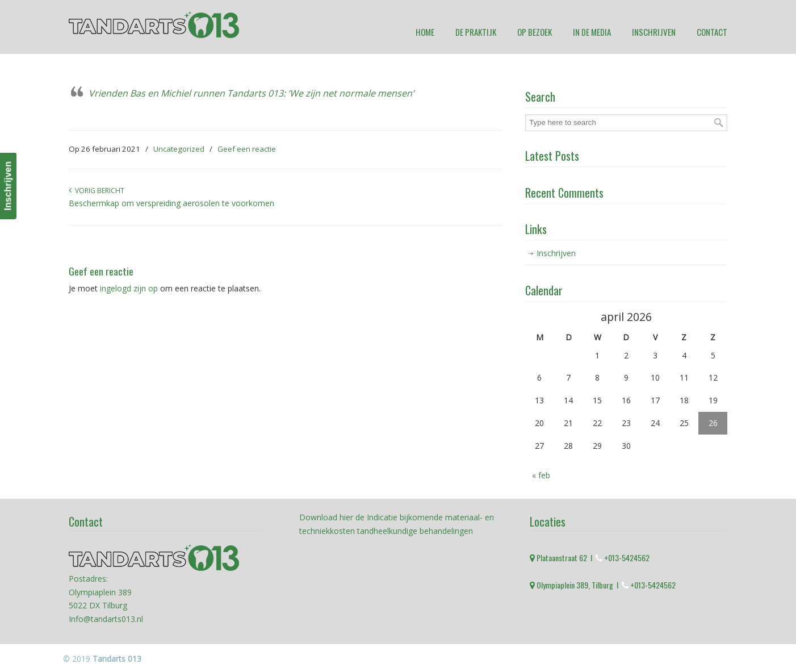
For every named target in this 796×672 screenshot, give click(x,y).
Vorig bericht (97, 191)
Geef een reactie (247, 149)
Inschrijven (556, 253)
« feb (541, 475)
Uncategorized (179, 149)
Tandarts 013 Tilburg (154, 25)
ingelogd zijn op (129, 288)
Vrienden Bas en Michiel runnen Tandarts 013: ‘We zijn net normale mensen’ (251, 93)
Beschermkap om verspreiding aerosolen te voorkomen (171, 203)
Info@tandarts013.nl (106, 619)
